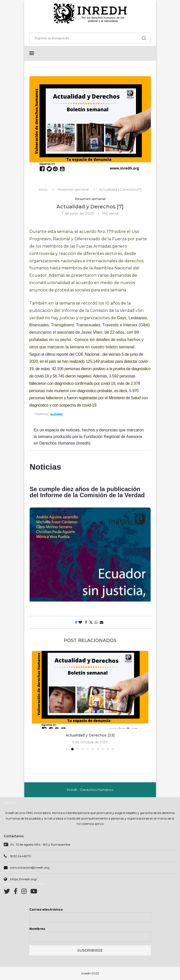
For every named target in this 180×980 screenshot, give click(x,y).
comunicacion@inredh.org (30, 868)
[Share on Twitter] (91, 623)
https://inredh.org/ (24, 880)
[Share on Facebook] (86, 623)
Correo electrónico (46, 910)
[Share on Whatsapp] (96, 623)
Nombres (37, 929)
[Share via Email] (102, 623)
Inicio (43, 190)
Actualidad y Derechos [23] (90, 735)
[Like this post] (80, 623)
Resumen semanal (73, 190)
